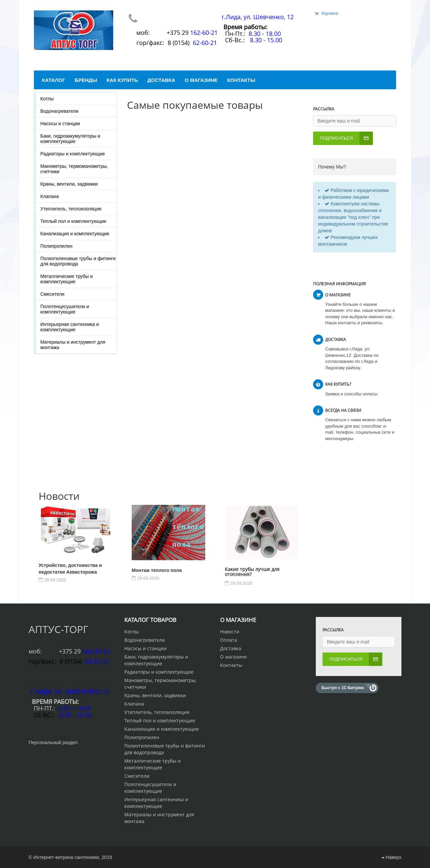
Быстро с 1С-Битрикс (343, 688)
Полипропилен (56, 246)
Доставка (231, 648)
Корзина (330, 13)
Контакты (231, 665)
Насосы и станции (60, 124)
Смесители (52, 294)
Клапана (50, 196)
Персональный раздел (53, 742)
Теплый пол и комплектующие (73, 221)
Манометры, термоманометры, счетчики (74, 169)
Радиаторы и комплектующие (73, 154)
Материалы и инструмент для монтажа (73, 345)
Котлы (47, 99)
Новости (230, 632)
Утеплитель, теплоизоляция (71, 209)
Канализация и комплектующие (75, 234)
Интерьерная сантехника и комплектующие (70, 327)
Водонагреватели (59, 111)
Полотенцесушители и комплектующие (65, 309)
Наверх (392, 857)
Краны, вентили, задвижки (69, 184)
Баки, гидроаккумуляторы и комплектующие (70, 139)
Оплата (229, 640)
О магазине (233, 657)
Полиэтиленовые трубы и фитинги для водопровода (78, 261)
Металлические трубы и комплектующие (67, 279)
